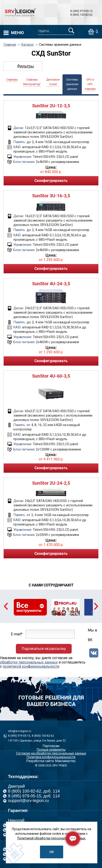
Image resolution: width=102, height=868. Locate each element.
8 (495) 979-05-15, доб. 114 (34, 796)
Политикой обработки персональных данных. (52, 838)
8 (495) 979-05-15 (81, 11)
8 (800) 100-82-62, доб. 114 (34, 791)
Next (96, 606)
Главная (10, 45)
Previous (6, 606)
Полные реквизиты (51, 750)
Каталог (28, 45)
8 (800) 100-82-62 (81, 15)
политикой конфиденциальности (31, 666)
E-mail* (17, 634)
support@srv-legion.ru (28, 801)
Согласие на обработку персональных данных (51, 753)
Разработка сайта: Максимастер (51, 761)
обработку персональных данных (29, 662)
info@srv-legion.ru (20, 731)
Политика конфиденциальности (51, 757)
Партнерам (51, 746)
